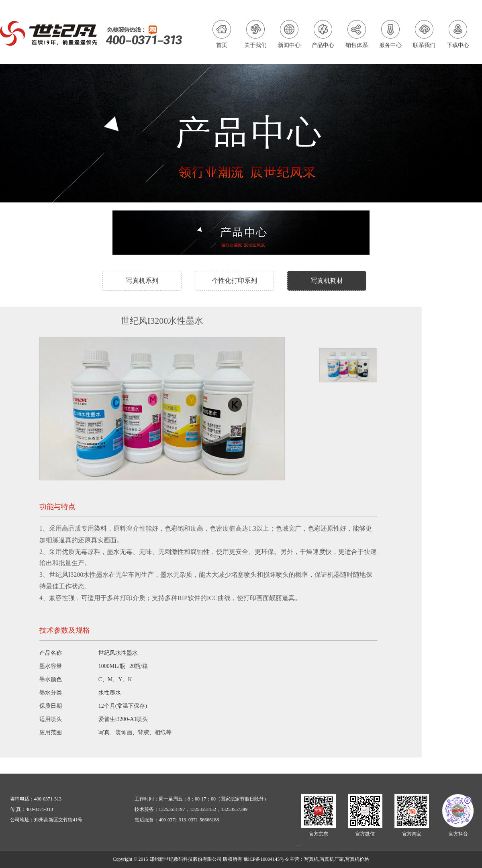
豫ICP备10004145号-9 (266, 859)
